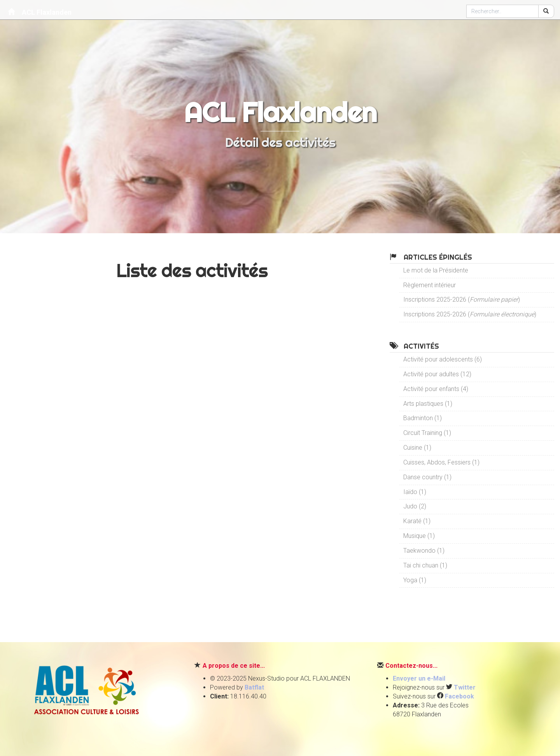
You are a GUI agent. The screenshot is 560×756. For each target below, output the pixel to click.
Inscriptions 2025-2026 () (462, 299)
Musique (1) (419, 536)
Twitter (465, 687)
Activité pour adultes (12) (437, 374)
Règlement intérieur (430, 285)
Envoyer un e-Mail (419, 678)
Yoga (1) (415, 580)
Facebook (459, 696)
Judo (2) (415, 506)
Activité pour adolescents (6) (443, 359)
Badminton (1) (423, 418)
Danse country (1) (427, 477)
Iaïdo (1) (415, 492)
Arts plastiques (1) (428, 404)
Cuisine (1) (417, 448)
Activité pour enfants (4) (436, 389)
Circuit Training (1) (427, 433)
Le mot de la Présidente (436, 270)
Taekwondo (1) (424, 551)
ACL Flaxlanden (40, 12)
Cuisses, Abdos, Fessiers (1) (441, 462)
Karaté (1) (417, 521)
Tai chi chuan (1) (425, 565)
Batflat (254, 687)
